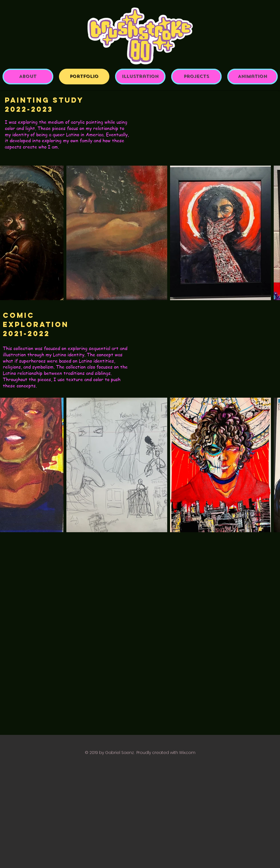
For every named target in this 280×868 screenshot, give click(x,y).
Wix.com (187, 753)
